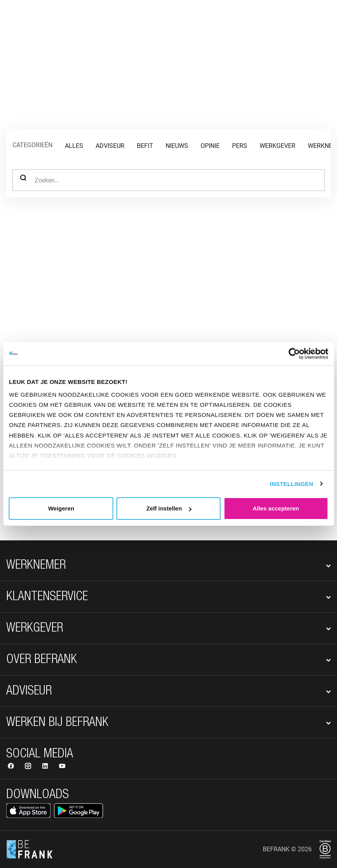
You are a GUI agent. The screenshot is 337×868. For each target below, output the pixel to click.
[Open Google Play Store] (79, 811)
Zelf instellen (169, 508)
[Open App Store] (28, 811)
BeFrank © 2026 (287, 849)
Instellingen (291, 484)
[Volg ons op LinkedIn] (46, 767)
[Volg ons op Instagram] (29, 767)
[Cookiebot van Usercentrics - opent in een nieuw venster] (294, 354)
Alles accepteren (276, 508)
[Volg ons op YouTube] (62, 767)
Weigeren (61, 508)
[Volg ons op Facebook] (12, 767)
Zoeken (23, 178)
